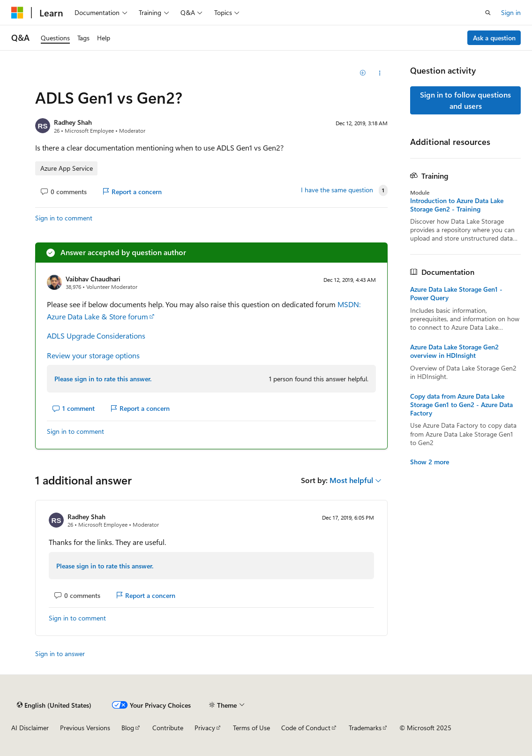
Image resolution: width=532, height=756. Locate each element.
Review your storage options (93, 355)
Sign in (511, 12)
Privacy (205, 728)
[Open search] (488, 13)
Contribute (168, 728)
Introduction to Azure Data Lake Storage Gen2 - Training (457, 205)
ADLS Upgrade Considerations (96, 336)
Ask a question (494, 38)
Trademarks (365, 728)
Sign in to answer (60, 654)
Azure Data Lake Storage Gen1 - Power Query (456, 294)
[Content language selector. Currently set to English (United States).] (54, 705)
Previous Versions (85, 728)
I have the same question (337, 190)
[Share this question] (379, 73)
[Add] (363, 73)
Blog (128, 728)
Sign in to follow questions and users (465, 100)
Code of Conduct (306, 728)
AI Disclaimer (30, 728)
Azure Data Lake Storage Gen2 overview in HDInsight (454, 351)
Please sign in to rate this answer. (103, 379)
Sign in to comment (64, 218)
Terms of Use (251, 728)
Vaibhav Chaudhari (93, 279)
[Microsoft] (17, 13)
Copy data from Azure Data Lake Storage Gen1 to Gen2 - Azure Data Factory (461, 405)
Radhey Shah (73, 122)
